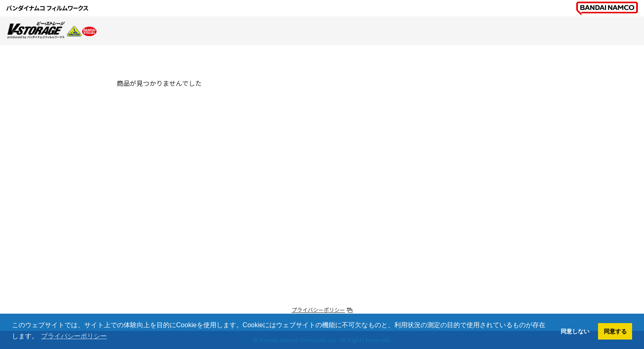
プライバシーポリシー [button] (74, 336)
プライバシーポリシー (318, 310)
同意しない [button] (575, 331)
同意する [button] (615, 331)
